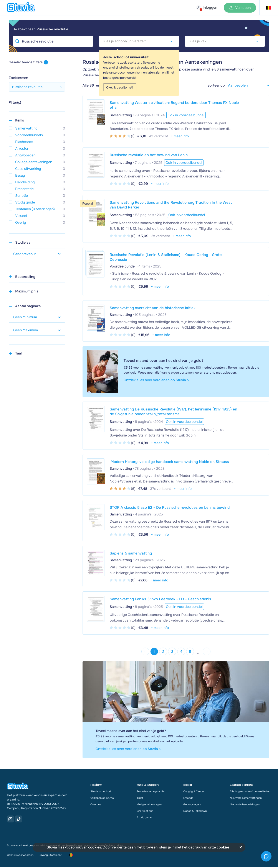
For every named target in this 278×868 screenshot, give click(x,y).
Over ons (96, 806)
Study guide (144, 819)
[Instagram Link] (10, 820)
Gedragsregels (192, 806)
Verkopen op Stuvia (102, 799)
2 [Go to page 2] (162, 652)
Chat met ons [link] (145, 812)
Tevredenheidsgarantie (151, 793)
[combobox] (139, 41)
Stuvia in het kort (101, 793)
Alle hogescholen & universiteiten (250, 793)
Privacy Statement (50, 856)
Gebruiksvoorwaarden (20, 856)
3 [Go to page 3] (172, 652)
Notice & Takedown (195, 812)
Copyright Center (194, 793)
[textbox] (139, 41)
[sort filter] (247, 85)
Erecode (188, 799)
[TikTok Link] (19, 820)
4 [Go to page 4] (182, 652)
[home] (21, 8)
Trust (140, 799)
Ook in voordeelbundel (184, 163)
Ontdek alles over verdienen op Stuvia (156, 380)
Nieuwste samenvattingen (246, 799)
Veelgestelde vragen (149, 806)
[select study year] (37, 254)
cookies (95, 847)
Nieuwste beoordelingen (245, 806)
